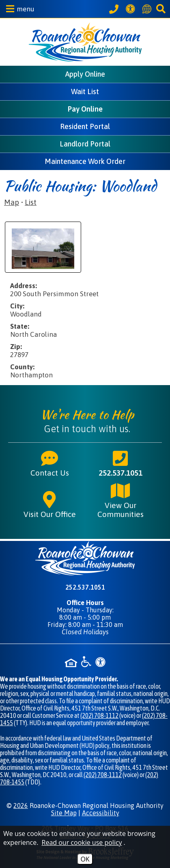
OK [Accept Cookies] (85, 859)
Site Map (64, 813)
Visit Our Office (50, 504)
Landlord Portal (85, 144)
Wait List (85, 92)
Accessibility (101, 813)
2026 (21, 806)
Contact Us (50, 463)
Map (12, 202)
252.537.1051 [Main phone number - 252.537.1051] (121, 463)
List (31, 202)
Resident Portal (85, 126)
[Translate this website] (148, 9)
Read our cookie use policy (82, 842)
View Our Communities (121, 500)
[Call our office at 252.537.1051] (115, 9)
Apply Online (85, 74)
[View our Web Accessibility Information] (132, 9)
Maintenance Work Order (85, 161)
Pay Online (85, 109)
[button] (18, 9)
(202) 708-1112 (99, 715)
